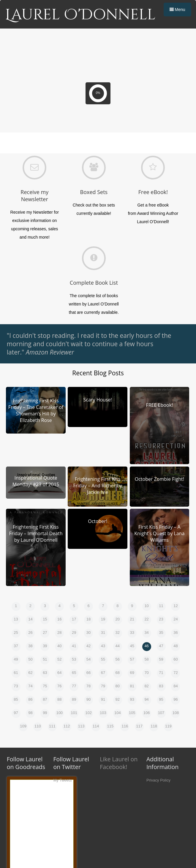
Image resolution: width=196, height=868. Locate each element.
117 (139, 668)
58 (146, 601)
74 (30, 627)
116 (125, 668)
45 (132, 587)
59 (161, 601)
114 (96, 668)
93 (132, 641)
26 (30, 574)
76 (59, 627)
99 (45, 654)
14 (30, 561)
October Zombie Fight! (159, 420)
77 (74, 627)
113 (81, 668)
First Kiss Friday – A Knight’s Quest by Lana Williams (159, 475)
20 (118, 561)
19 (103, 561)
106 (147, 654)
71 (161, 614)
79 (103, 627)
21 (132, 561)
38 (30, 587)
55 (103, 601)
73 (16, 627)
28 (59, 574)
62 (30, 614)
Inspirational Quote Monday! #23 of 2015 (36, 423)
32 (118, 574)
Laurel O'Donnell (80, 15)
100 (59, 654)
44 (118, 587)
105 (132, 654)
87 (45, 641)
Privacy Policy (158, 722)
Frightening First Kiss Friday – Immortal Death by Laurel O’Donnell (36, 475)
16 (59, 561)
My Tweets (63, 722)
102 (88, 654)
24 (176, 561)
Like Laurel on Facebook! (119, 704)
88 (59, 641)
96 (176, 641)
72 (176, 614)
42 (88, 587)
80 (118, 627)
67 (103, 614)
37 (16, 587)
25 (16, 574)
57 (132, 601)
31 (103, 574)
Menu (177, 10)
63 (45, 614)
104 (118, 654)
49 (16, 601)
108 (176, 654)
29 (74, 574)
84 (176, 627)
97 (16, 654)
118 (154, 668)
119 (168, 668)
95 (161, 641)
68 (118, 614)
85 (16, 641)
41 (74, 587)
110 (38, 668)
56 (118, 601)
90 (88, 641)
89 (74, 641)
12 (176, 547)
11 (161, 547)
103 (103, 654)
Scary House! (98, 341)
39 (45, 587)
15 (45, 561)
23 (161, 561)
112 (67, 668)
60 (176, 601)
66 (88, 614)
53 (74, 601)
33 (132, 574)
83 (161, 627)
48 (176, 587)
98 (30, 654)
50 (30, 601)
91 (103, 641)
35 (161, 574)
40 (59, 587)
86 (30, 641)
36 (176, 574)
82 (146, 627)
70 (146, 614)
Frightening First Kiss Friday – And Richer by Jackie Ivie (98, 427)
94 (146, 641)
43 (103, 587)
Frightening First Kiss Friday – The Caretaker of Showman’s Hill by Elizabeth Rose (36, 352)
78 (88, 627)
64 (59, 614)
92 (118, 641)
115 (110, 668)
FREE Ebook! (159, 346)
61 (16, 614)
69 (132, 614)
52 (59, 601)
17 (74, 561)
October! (98, 463)
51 (45, 601)
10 (146, 547)
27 (45, 574)
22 (146, 561)
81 (132, 627)
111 (52, 668)
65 (74, 614)
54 (88, 601)
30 (88, 574)
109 (23, 668)
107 (161, 654)
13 (16, 561)
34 (146, 574)
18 (88, 561)
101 (74, 654)
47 (161, 587)
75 (45, 627)
